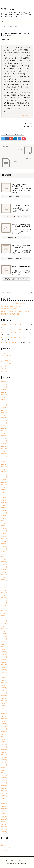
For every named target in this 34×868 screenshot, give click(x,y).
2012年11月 (4, 554)
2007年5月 (4, 724)
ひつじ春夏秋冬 (5, 361)
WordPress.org (5, 850)
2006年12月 (4, 737)
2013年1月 (4, 549)
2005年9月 (4, 775)
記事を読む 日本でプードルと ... (16, 197)
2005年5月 (4, 786)
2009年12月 (4, 644)
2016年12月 (4, 428)
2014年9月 (4, 498)
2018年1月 (4, 395)
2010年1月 (4, 642)
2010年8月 (4, 624)
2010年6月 (4, 629)
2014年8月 (4, 500)
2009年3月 (4, 667)
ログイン (3, 842)
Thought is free (24, 864)
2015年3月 (4, 482)
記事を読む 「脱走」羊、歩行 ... (16, 258)
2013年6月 (4, 536)
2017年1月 (4, 426)
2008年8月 (4, 685)
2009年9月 (4, 652)
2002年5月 (4, 832)
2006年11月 (4, 739)
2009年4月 (4, 665)
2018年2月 (4, 392)
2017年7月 (4, 410)
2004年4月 (4, 809)
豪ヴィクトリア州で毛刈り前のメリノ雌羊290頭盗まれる (21, 226)
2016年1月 (4, 456)
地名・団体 (4, 371)
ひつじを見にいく (6, 356)
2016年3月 (4, 451)
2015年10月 (4, 464)
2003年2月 (4, 819)
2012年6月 (4, 567)
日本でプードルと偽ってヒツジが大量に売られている (21, 185)
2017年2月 (4, 423)
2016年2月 (4, 454)
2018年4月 (4, 387)
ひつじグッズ (5, 353)
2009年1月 (4, 672)
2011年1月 (4, 611)
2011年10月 (4, 588)
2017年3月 (4, 420)
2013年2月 (4, 546)
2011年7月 (4, 595)
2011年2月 (4, 608)
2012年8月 (4, 562)
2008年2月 (4, 701)
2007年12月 (4, 706)
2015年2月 (4, 485)
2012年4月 (4, 572)
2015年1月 (4, 487)
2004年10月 (4, 801)
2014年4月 (4, 510)
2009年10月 (4, 649)
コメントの (6, 848)
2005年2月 (4, 793)
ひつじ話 (3, 366)
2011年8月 (4, 593)
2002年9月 (4, 824)
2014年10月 (4, 495)
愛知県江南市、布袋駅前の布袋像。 (11, 306)
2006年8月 (4, 747)
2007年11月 (4, 708)
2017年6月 (4, 413)
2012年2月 (4, 577)
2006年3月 (4, 760)
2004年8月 (4, 806)
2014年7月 (4, 503)
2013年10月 (4, 526)
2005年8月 (4, 778)
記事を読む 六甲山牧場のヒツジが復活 (16, 216)
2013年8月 (4, 531)
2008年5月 (4, 693)
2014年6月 (4, 505)
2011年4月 (4, 603)
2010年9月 (4, 621)
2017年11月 (4, 400)
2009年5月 (4, 662)
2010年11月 (4, 616)
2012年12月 (4, 552)
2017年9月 (4, 405)
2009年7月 (4, 657)
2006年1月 (4, 765)
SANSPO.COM (27, 116)
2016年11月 (4, 431)
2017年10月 (4, 402)
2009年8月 (4, 654)
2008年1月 (4, 703)
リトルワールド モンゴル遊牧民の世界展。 (14, 304)
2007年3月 (4, 729)
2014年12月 (4, 490)
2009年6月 (4, 660)
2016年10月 (4, 433)
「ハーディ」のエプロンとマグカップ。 (12, 325)
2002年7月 (4, 827)
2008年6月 (4, 690)
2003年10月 (4, 814)
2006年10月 (4, 742)
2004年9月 (4, 804)
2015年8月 (4, 469)
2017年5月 (4, 415)
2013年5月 (4, 539)
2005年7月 (4, 780)
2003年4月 (4, 816)
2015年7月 (4, 472)
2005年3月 (4, 791)
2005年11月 (4, 770)
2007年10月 (4, 711)
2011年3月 (4, 606)
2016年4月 (4, 449)
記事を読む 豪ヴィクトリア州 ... (16, 237)
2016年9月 (4, 436)
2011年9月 (4, 590)
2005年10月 (4, 773)
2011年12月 (4, 582)
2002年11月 (4, 822)
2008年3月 (4, 698)
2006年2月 (4, 762)
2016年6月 (4, 444)
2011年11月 (4, 585)
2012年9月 (4, 559)
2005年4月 (4, 788)
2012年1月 (4, 580)
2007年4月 (4, 726)
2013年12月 (4, 521)
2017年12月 (4, 397)
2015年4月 (4, 480)
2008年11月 (4, 678)
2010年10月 (4, 618)
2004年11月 (4, 798)
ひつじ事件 (30, 123)
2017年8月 (4, 408)
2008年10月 (4, 680)
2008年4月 (4, 696)
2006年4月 (4, 757)
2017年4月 (4, 418)
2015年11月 (4, 462)
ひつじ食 (3, 369)
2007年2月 (4, 732)
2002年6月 (4, 829)
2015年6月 (4, 474)
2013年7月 (4, 534)
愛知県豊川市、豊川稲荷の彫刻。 (10, 314)
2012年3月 (4, 575)
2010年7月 (4, 626)
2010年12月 (4, 613)
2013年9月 (4, 528)
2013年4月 (4, 541)
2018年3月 (4, 390)
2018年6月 (4, 382)
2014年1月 (4, 518)
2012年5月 (4, 570)
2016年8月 (4, 438)
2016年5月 (4, 446)
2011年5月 (4, 600)
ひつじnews (8, 9)
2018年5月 (4, 384)
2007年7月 (4, 719)
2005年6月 (4, 783)
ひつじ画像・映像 (6, 363)
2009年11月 (4, 647)
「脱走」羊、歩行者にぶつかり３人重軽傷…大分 (21, 247)
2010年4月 (4, 634)
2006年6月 (4, 752)
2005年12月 (4, 768)
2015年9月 (4, 467)
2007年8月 (4, 716)
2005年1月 (4, 796)
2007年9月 (4, 714)
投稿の (4, 845)
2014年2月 (4, 516)
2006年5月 (4, 755)
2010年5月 (4, 631)
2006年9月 (4, 744)
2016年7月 (4, 441)
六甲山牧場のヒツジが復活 (20, 205)
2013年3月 (4, 544)
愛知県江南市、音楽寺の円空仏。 (10, 309)
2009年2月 (4, 670)
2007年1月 (4, 734)
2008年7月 (4, 688)
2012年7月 (4, 564)
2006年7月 (4, 750)
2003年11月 (4, 811)
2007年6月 (4, 721)
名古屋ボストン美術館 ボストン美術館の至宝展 (15, 311)
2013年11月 (4, 523)
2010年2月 (4, 639)
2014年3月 (4, 513)
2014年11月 (4, 492)
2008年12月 (4, 675)
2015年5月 (4, 477)
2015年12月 (4, 459)
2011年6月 (4, 598)
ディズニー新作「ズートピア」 (10, 343)
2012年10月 (4, 557)
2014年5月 (4, 508)
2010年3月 (4, 636)
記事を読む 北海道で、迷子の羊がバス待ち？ (16, 279)
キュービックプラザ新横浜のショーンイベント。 (15, 332)
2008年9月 (4, 683)
